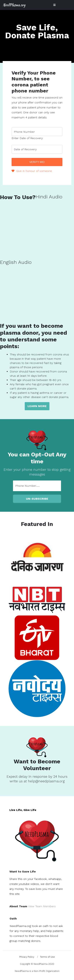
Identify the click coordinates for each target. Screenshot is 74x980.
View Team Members (42, 906)
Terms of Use (47, 957)
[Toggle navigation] (54, 5)
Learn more (37, 406)
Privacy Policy (27, 957)
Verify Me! (37, 162)
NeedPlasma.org (14, 5)
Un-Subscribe (37, 499)
